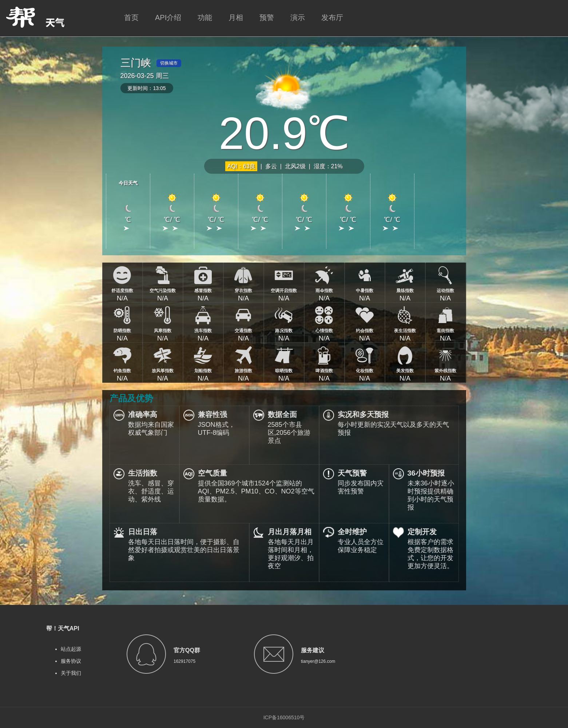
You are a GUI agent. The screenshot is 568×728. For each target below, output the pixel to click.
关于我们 (71, 673)
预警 (267, 17)
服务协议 (71, 661)
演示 (298, 17)
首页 (131, 17)
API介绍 (168, 17)
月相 (236, 17)
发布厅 (332, 17)
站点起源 (71, 649)
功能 (205, 17)
